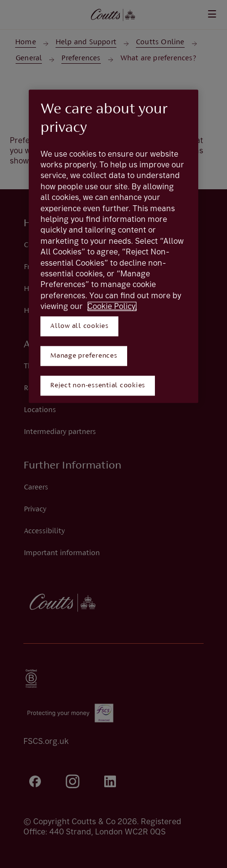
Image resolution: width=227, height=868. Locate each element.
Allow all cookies (79, 326)
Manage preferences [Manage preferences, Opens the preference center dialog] (84, 356)
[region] (113, 246)
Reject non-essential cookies (98, 386)
